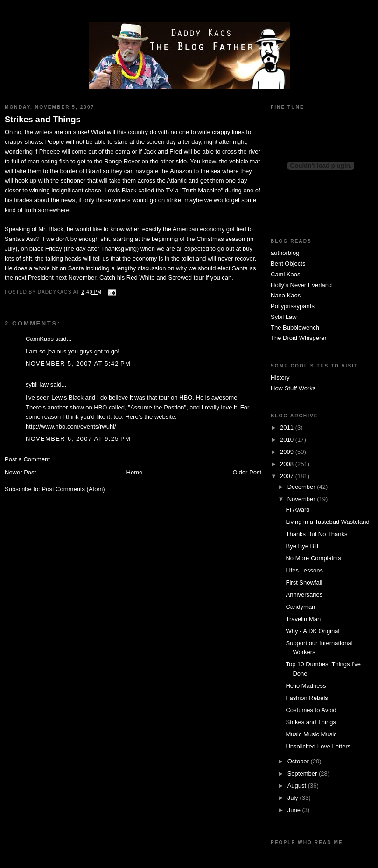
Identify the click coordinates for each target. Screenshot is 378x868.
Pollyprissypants (293, 306)
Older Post (247, 472)
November (302, 499)
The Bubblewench (295, 328)
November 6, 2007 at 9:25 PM (78, 439)
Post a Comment (27, 459)
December (302, 487)
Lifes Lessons (304, 570)
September (303, 773)
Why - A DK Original (312, 631)
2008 (288, 464)
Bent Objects (288, 264)
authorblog (285, 253)
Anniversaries (304, 595)
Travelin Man (303, 619)
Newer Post (20, 472)
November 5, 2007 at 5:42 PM (78, 363)
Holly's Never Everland (301, 285)
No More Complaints (313, 558)
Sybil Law (284, 317)
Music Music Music (311, 734)
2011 (288, 427)
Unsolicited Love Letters (318, 746)
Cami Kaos (286, 274)
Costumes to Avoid (311, 710)
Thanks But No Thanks (316, 534)
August (298, 786)
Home (135, 472)
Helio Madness (306, 686)
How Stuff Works (293, 388)
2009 (288, 452)
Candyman (300, 607)
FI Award (297, 510)
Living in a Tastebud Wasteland (327, 522)
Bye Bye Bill (302, 546)
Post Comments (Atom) (73, 489)
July (294, 798)
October (299, 761)
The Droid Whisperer (299, 338)
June (295, 810)
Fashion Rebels (307, 698)
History (280, 378)
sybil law (37, 385)
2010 (288, 440)
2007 (288, 476)
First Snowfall (304, 582)
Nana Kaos (286, 295)
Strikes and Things (43, 120)
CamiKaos (40, 339)
